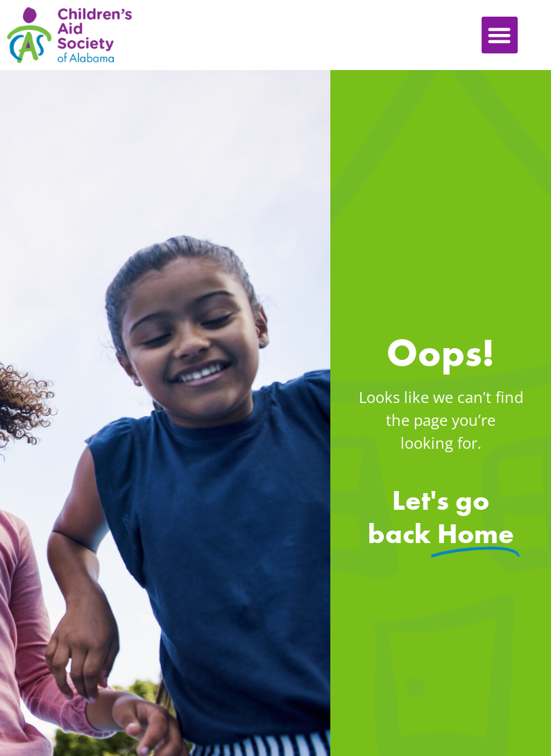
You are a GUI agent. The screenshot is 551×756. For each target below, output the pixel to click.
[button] (500, 35)
